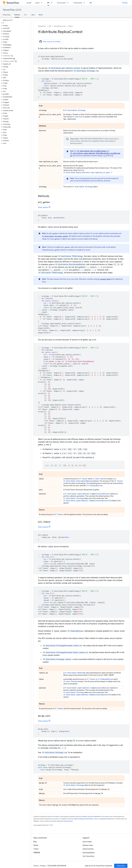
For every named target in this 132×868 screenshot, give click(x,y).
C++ (25, 15)
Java (33, 15)
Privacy (43, 866)
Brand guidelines (89, 853)
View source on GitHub (50, 42)
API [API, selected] (48, 3)
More (41, 15)
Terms (36, 866)
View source (43, 207)
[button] (15, 23)
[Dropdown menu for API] (52, 3)
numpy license (68, 821)
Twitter (36, 849)
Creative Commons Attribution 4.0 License (95, 816)
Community (78, 3)
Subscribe (121, 866)
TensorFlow (42, 26)
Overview (7, 15)
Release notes (88, 845)
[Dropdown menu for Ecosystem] (68, 3)
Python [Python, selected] (17, 15)
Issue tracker (87, 842)
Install (29, 3)
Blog (35, 842)
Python (71, 26)
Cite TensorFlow (88, 856)
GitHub (125, 3)
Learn (37, 3)
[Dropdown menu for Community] (85, 3)
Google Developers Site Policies (83, 819)
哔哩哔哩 (37, 853)
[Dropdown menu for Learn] (42, 3)
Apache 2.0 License (52, 819)
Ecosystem (61, 3)
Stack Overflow (88, 849)
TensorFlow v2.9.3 (12, 10)
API (50, 26)
